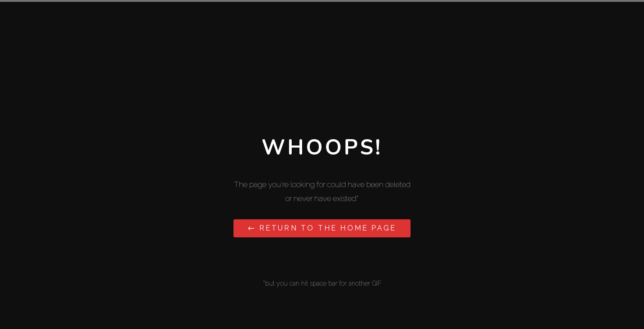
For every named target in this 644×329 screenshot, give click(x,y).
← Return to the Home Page (322, 228)
